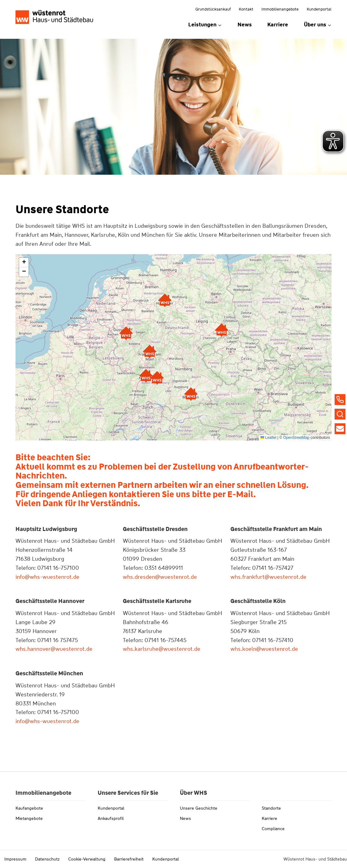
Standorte (271, 808)
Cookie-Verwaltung (87, 859)
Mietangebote (29, 818)
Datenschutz (47, 859)
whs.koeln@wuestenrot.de (264, 649)
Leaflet (268, 438)
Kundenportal (319, 9)
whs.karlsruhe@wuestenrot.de (162, 649)
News (245, 25)
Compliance (273, 829)
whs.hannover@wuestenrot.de (54, 649)
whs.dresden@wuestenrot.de (160, 577)
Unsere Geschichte (199, 808)
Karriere (278, 25)
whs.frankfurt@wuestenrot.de (268, 577)
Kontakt (246, 9)
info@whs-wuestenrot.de (47, 577)
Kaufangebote (29, 808)
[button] (191, 394)
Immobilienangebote (280, 9)
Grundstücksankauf (213, 9)
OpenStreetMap (296, 438)
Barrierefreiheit (129, 859)
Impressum (15, 859)
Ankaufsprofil (111, 818)
